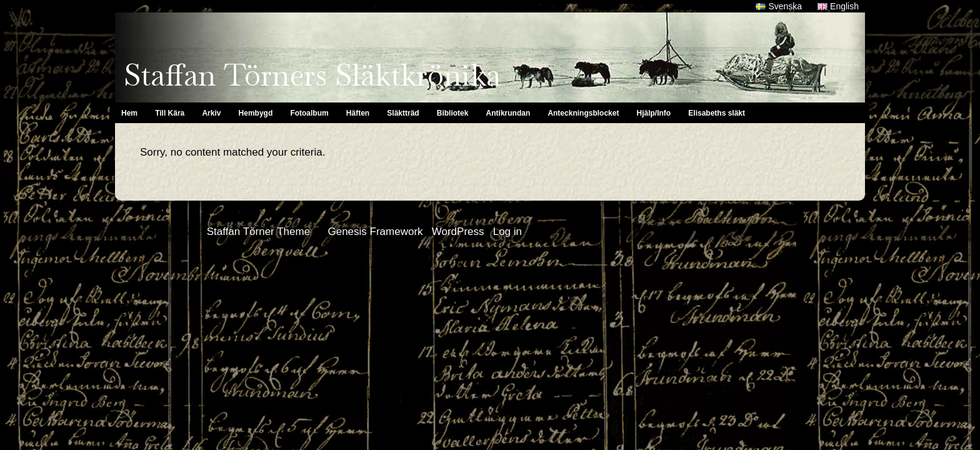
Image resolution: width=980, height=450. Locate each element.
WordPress (458, 232)
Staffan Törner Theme (258, 232)
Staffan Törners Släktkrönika (312, 75)
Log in (507, 232)
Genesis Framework (375, 232)
